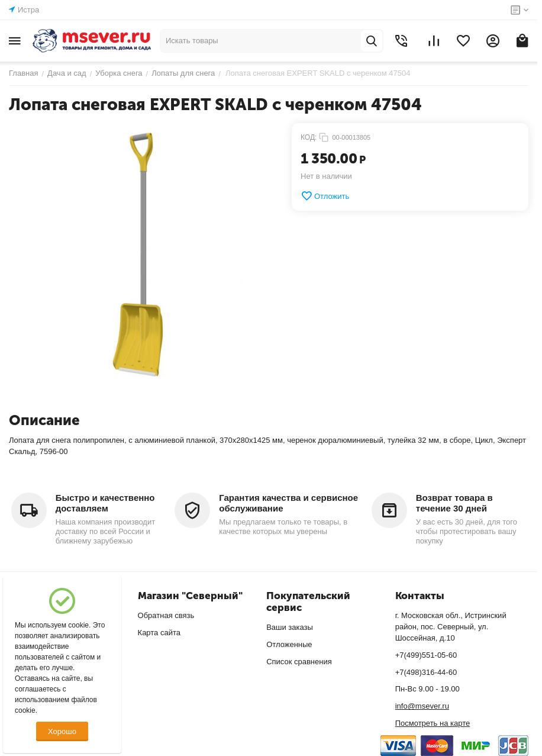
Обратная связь (166, 615)
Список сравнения (299, 662)
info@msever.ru (422, 706)
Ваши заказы (290, 627)
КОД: (309, 137)
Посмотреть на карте (433, 723)
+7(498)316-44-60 (426, 672)
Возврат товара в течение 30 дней (454, 503)
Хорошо (62, 731)
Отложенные (289, 644)
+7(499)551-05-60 (426, 655)
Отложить (325, 196)
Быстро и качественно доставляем (105, 503)
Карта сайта (159, 633)
